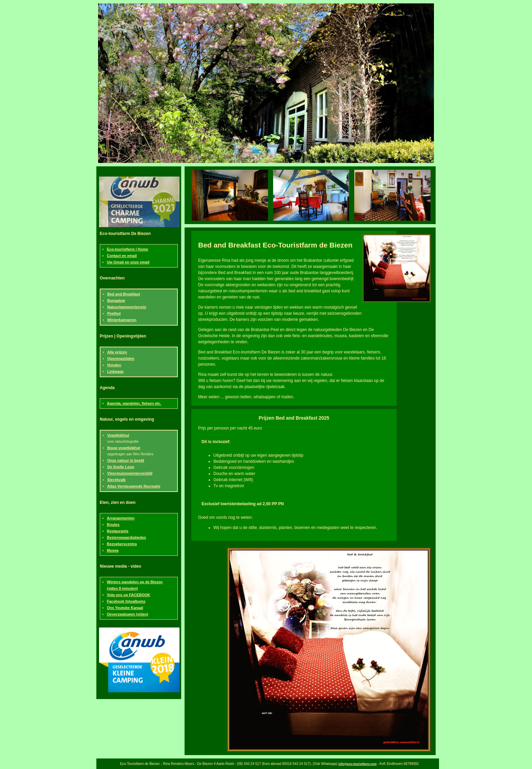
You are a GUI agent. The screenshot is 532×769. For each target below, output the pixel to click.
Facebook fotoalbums (126, 601)
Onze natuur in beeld (126, 460)
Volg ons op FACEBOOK (129, 595)
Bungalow (116, 300)
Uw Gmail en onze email (128, 262)
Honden (114, 365)
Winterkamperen (122, 320)
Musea (113, 550)
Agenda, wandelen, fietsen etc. (134, 403)
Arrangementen (121, 518)
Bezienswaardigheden (127, 537)
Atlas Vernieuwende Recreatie (134, 486)
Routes (113, 525)
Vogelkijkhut (118, 435)
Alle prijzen (117, 352)
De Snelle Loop (121, 467)
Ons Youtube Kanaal (125, 608)
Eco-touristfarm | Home (128, 249)
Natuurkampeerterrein (127, 307)
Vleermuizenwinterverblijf (130, 473)
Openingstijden (121, 359)
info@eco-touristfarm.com (357, 764)
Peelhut (114, 313)
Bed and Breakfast (124, 294)
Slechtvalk (116, 480)
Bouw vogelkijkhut (124, 448)
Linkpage (115, 371)
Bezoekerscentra (122, 544)
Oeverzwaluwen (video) (128, 614)
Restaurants (118, 531)
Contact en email (122, 256)
